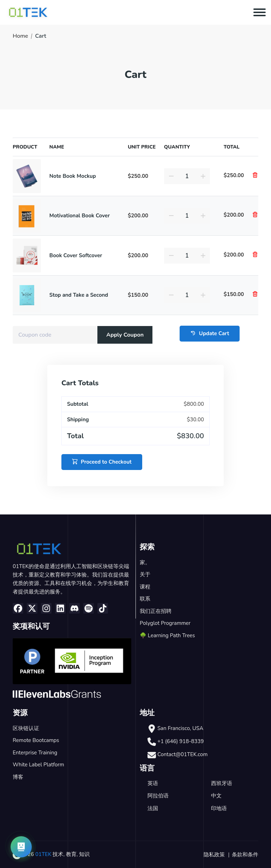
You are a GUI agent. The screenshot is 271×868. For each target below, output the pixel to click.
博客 (18, 777)
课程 (145, 587)
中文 (216, 796)
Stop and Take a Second (79, 295)
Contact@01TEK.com (182, 754)
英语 (153, 783)
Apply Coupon (125, 335)
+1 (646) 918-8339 (181, 741)
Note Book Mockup (73, 176)
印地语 (219, 808)
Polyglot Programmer (165, 623)
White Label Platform (38, 765)
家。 (145, 562)
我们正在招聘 (156, 611)
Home (20, 36)
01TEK (43, 854)
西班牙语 (222, 783)
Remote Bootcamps (36, 740)
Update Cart (210, 334)
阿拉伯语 (158, 796)
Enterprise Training (35, 753)
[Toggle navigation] (260, 12)
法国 (153, 808)
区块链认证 (26, 728)
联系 (145, 599)
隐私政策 (214, 855)
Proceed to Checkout (102, 462)
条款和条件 (245, 855)
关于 (145, 574)
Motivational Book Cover (80, 216)
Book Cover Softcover (76, 255)
